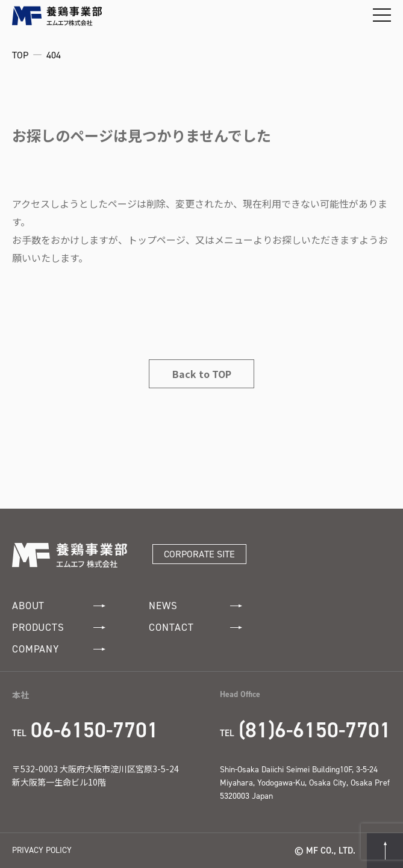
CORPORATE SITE (199, 554)
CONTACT (195, 628)
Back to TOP (202, 374)
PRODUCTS (59, 628)
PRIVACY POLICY (42, 850)
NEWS (195, 606)
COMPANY (59, 649)
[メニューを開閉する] (382, 15)
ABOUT (59, 606)
